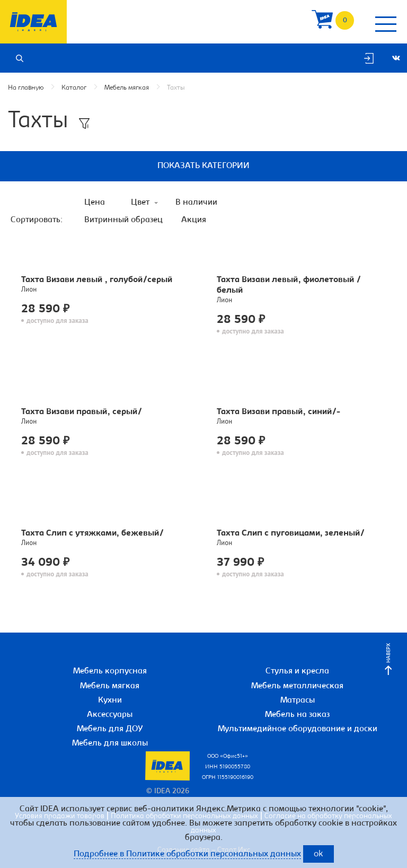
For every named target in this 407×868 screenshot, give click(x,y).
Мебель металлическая (297, 686)
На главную (26, 88)
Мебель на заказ (297, 715)
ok (318, 854)
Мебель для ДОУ (110, 729)
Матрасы (298, 700)
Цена (95, 203)
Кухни (110, 700)
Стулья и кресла (297, 671)
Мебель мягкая (127, 88)
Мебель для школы (110, 743)
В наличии (196, 203)
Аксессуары (110, 715)
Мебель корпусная (110, 671)
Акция (194, 220)
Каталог (74, 88)
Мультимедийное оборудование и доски (298, 729)
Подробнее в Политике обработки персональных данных (187, 854)
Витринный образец (123, 220)
